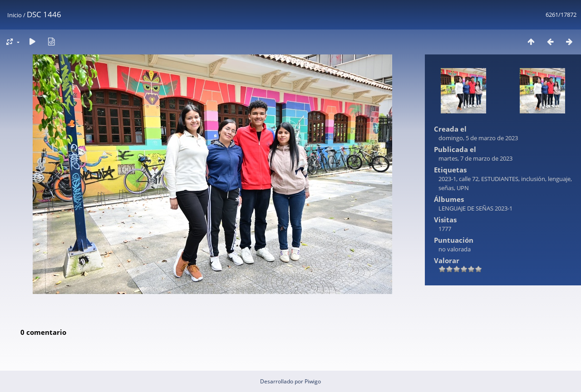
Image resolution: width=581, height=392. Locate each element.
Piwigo (313, 381)
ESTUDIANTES (500, 179)
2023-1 (447, 179)
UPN (463, 188)
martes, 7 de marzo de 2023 (475, 158)
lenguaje (559, 179)
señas (446, 188)
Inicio (15, 15)
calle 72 (469, 179)
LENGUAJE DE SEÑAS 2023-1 (475, 208)
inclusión (533, 179)
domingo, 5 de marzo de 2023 (478, 138)
